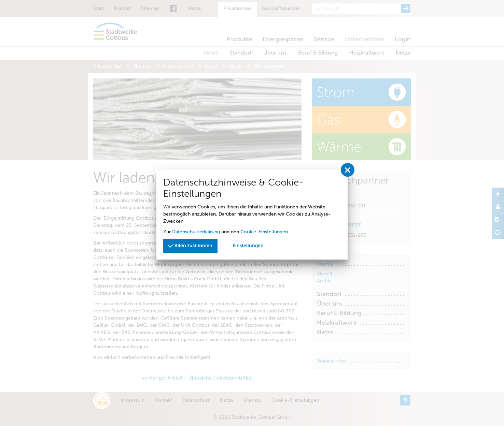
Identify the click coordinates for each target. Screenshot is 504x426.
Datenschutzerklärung (196, 232)
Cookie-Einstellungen (264, 232)
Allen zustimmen (190, 245)
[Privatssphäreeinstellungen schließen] (348, 170)
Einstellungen (248, 246)
